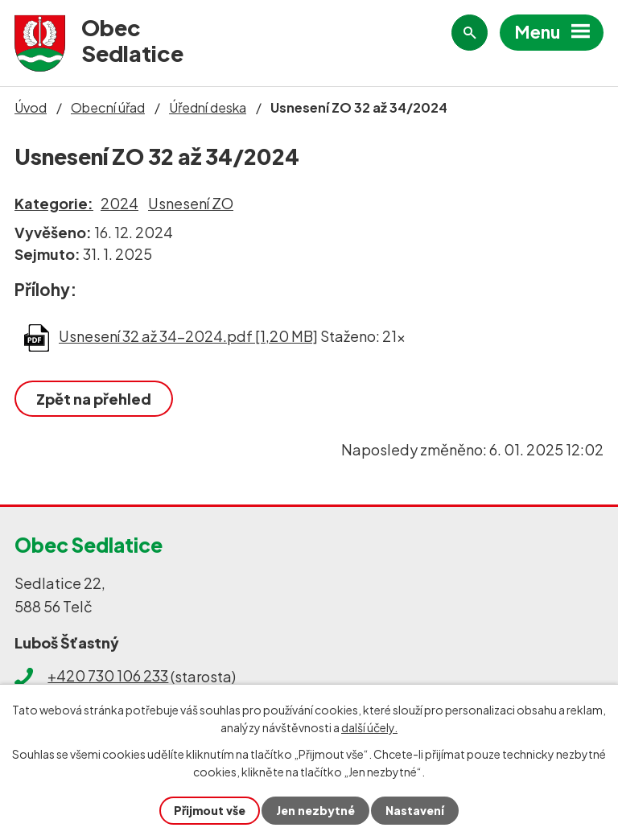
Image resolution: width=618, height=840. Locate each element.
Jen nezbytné (315, 810)
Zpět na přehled (94, 399)
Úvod (31, 107)
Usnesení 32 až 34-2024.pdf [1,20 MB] (188, 336)
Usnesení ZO (191, 203)
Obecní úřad (108, 107)
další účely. (369, 727)
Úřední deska (208, 107)
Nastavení (415, 810)
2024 (119, 203)
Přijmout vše (210, 810)
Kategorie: (54, 203)
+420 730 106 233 (108, 675)
